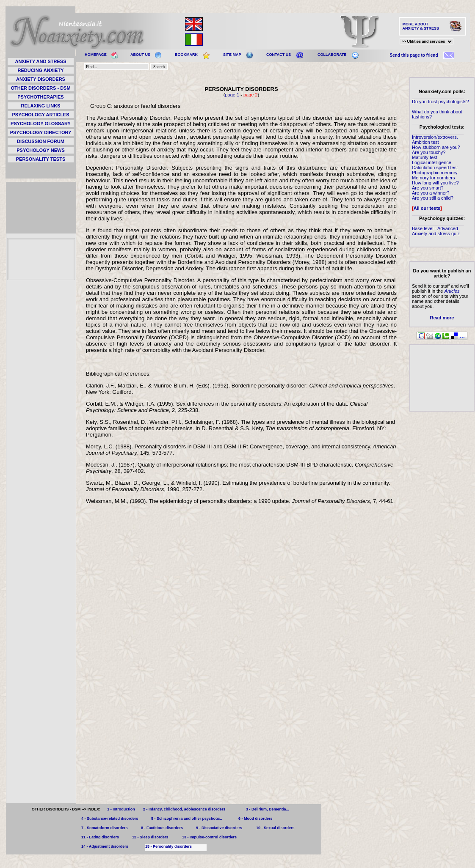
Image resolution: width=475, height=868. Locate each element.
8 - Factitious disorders (162, 828)
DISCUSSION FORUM (41, 141)
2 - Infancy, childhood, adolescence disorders (184, 809)
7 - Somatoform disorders (105, 828)
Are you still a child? (433, 198)
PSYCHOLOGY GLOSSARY (41, 124)
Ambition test (425, 142)
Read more (442, 318)
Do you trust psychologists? (440, 102)
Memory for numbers (433, 178)
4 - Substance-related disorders (110, 819)
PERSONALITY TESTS (41, 159)
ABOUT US (140, 55)
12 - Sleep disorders (150, 837)
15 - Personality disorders (168, 846)
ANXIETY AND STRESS (40, 61)
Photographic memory (435, 173)
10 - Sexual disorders (275, 828)
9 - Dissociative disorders (219, 828)
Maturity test (425, 157)
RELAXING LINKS (41, 106)
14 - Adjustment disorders (105, 846)
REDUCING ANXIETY (41, 70)
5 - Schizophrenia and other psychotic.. (187, 819)
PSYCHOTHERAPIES (40, 97)
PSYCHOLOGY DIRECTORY (41, 132)
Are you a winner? (431, 193)
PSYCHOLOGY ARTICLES (40, 115)
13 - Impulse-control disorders (209, 837)
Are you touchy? (429, 152)
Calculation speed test (435, 168)
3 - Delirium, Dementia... (268, 809)
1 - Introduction (121, 809)
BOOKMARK (186, 55)
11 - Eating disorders (100, 837)
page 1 (232, 95)
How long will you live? (435, 183)
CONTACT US (279, 55)
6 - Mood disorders (255, 819)
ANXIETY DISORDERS (41, 79)
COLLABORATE (332, 55)
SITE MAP (232, 55)
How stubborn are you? (436, 147)
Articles (452, 291)
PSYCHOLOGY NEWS (40, 150)
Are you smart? (428, 188)
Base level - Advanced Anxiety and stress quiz (436, 231)
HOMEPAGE (96, 55)
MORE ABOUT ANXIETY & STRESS (421, 26)
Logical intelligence (432, 162)
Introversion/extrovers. (435, 137)
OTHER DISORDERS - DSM (40, 88)
